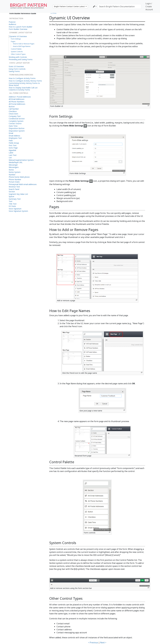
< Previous (93, 643)
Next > (103, 643)
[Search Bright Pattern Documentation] (119, 6)
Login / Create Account (149, 6)
